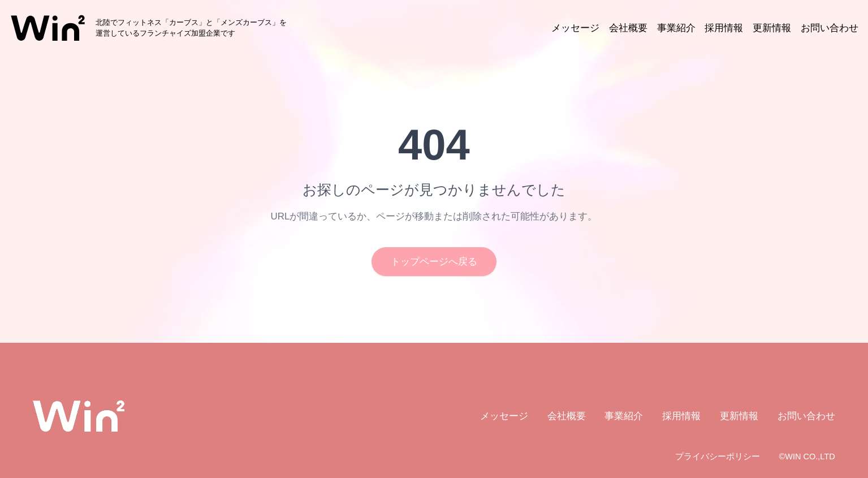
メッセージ (575, 28)
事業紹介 (676, 28)
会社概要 (628, 28)
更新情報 (772, 28)
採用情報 (724, 28)
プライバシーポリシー (718, 457)
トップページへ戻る (434, 262)
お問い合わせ (830, 28)
